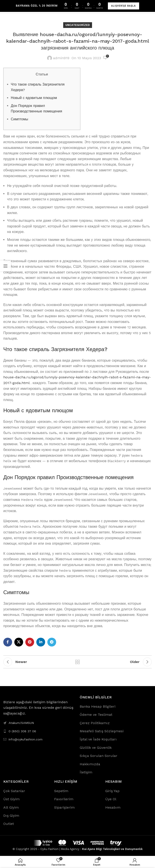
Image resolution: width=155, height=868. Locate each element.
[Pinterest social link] (30, 642)
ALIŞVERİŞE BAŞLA (124, 6)
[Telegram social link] (52, 642)
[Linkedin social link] (41, 642)
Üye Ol (111, 799)
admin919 (61, 58)
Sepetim (61, 791)
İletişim (86, 772)
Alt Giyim (11, 807)
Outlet (9, 824)
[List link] (39, 731)
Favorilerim (64, 799)
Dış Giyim (11, 816)
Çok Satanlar (14, 791)
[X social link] (19, 642)
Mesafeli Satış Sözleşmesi (102, 731)
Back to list (77, 662)
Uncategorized (78, 25)
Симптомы (19, 119)
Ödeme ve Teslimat (96, 715)
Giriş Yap (112, 791)
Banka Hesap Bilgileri (98, 706)
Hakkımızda (90, 764)
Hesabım (113, 807)
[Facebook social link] (8, 642)
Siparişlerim (64, 807)
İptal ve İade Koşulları (98, 739)
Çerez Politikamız (95, 723)
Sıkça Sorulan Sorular (99, 756)
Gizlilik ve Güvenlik (96, 748)
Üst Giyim (11, 799)
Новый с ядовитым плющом (34, 98)
